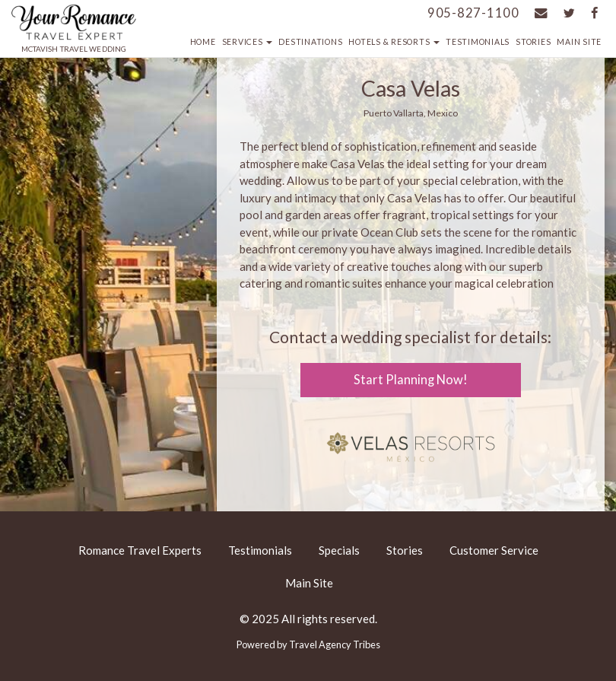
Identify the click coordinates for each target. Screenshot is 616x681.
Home (203, 42)
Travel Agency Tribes (335, 644)
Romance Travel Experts (140, 550)
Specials (339, 550)
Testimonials (478, 42)
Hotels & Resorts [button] (394, 42)
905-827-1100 (473, 13)
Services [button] (248, 42)
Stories (533, 42)
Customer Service (494, 550)
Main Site (579, 42)
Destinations (310, 42)
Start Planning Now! (411, 380)
